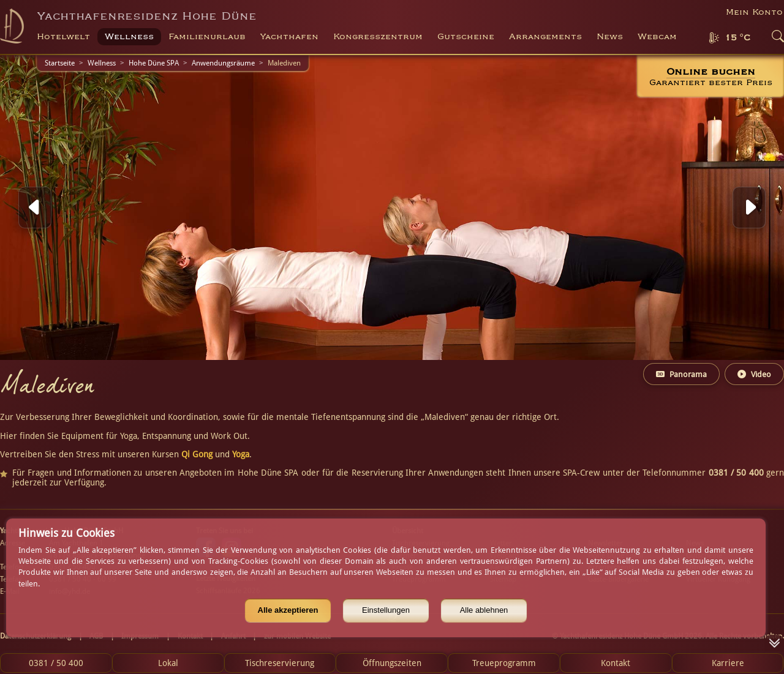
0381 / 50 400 (56, 663)
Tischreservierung (280, 663)
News (610, 37)
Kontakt (616, 663)
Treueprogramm (504, 663)
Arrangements (545, 37)
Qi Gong (197, 454)
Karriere (728, 663)
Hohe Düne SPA (154, 63)
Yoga (241, 454)
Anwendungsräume (223, 63)
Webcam (657, 37)
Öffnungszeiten (392, 663)
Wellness (102, 63)
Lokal (168, 663)
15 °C (737, 38)
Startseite (60, 63)
